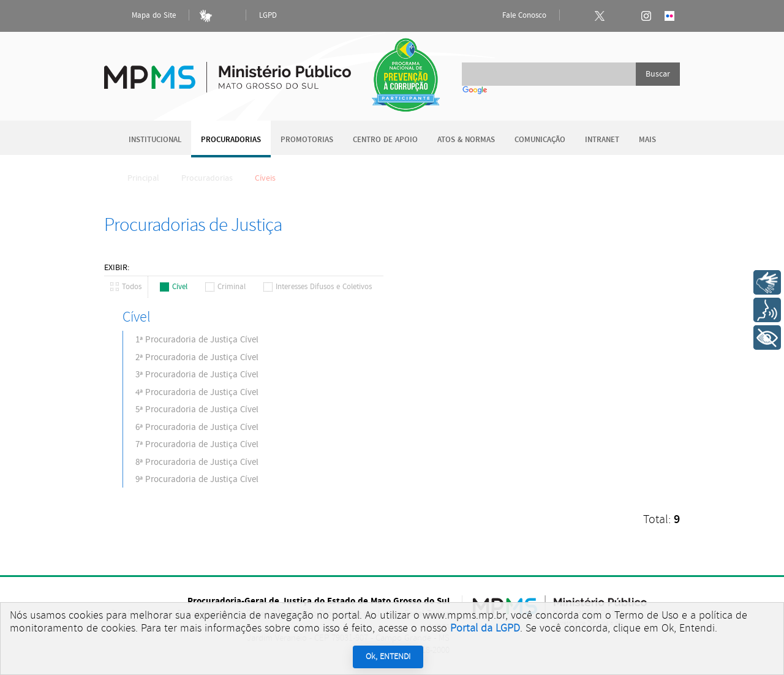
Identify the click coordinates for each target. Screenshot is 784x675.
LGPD (268, 16)
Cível (174, 287)
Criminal (225, 287)
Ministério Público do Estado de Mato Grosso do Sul (228, 70)
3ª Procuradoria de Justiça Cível (197, 375)
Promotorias (307, 140)
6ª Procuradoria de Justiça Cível (197, 427)
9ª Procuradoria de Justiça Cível (197, 479)
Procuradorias (231, 140)
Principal (135, 178)
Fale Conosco (514, 16)
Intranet (602, 140)
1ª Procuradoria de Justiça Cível (197, 340)
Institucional (155, 140)
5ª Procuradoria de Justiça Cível (197, 409)
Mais (647, 140)
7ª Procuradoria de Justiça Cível (197, 444)
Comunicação (540, 140)
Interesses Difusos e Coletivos (318, 287)
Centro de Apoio (385, 140)
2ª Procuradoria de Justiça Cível (197, 357)
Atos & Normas (466, 140)
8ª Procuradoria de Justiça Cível (197, 462)
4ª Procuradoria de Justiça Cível (197, 392)
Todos (126, 287)
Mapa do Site (143, 16)
